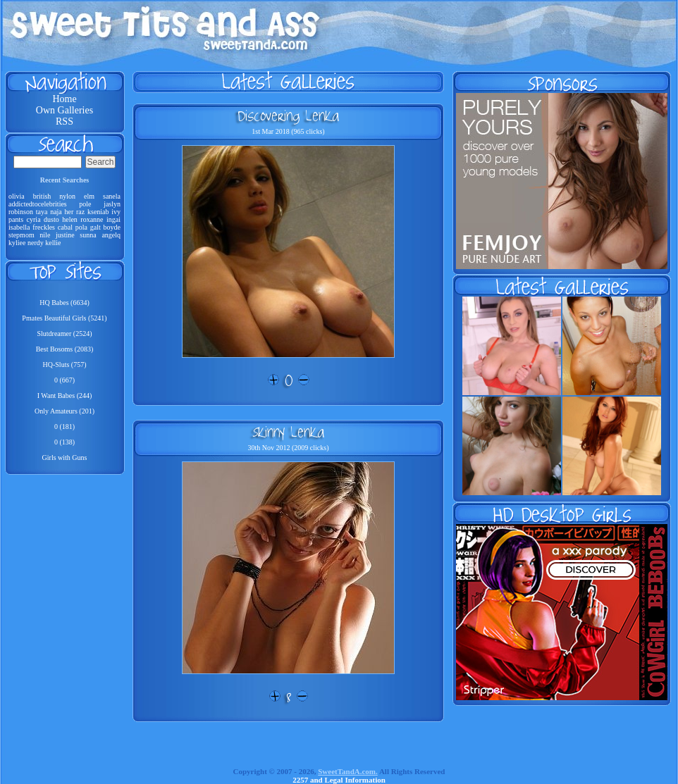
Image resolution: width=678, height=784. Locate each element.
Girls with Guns (65, 458)
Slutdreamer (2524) (64, 334)
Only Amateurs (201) (64, 411)
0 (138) (64, 442)
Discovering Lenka (288, 116)
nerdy (36, 243)
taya (42, 212)
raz (80, 212)
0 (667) (64, 380)
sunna (88, 235)
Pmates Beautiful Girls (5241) (64, 318)
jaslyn (112, 204)
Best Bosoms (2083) (65, 349)
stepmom (21, 235)
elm (89, 196)
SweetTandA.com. (348, 771)
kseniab (98, 212)
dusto (51, 219)
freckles (44, 227)
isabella (19, 227)
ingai (113, 219)
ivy (116, 212)
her (69, 212)
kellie (53, 243)
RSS (64, 122)
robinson (21, 212)
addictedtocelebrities (38, 204)
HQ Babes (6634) (64, 303)
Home (64, 99)
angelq (111, 235)
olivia (17, 196)
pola (81, 227)
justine (65, 235)
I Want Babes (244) (65, 396)
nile (45, 235)
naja (56, 212)
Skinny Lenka (288, 432)
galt (95, 227)
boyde (112, 227)
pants (16, 219)
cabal (65, 227)
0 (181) (64, 427)
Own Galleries (64, 110)
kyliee (17, 243)
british (42, 196)
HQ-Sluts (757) (65, 365)
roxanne (92, 219)
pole (85, 204)
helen (70, 219)
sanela (112, 196)
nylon (67, 196)
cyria (34, 219)
